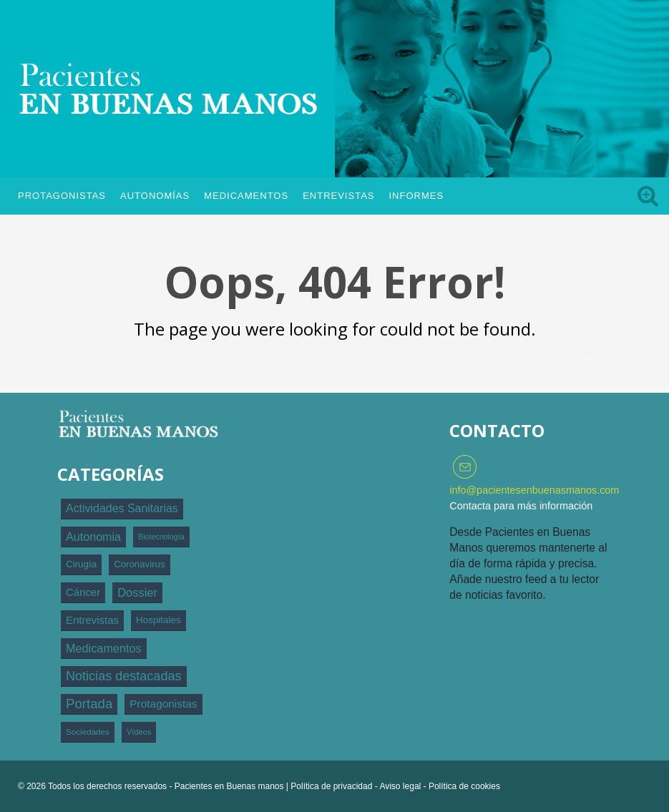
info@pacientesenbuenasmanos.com (534, 490)
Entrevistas (338, 196)
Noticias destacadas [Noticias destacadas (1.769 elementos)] (124, 676)
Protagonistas (62, 196)
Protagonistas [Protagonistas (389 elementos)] (163, 704)
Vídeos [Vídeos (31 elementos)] (139, 732)
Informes (416, 196)
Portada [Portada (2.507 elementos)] (89, 704)
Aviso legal (400, 786)
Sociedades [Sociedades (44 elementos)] (88, 732)
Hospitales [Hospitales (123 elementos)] (158, 620)
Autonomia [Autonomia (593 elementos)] (93, 537)
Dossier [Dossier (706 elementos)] (137, 592)
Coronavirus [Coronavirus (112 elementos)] (139, 564)
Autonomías (155, 196)
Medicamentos (246, 196)
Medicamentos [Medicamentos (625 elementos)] (104, 648)
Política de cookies (464, 786)
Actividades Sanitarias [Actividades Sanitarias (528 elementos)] (122, 508)
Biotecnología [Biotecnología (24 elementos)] (161, 537)
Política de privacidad (331, 786)
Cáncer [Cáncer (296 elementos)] (83, 592)
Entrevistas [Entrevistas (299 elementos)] (92, 620)
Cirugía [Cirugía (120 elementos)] (81, 564)
